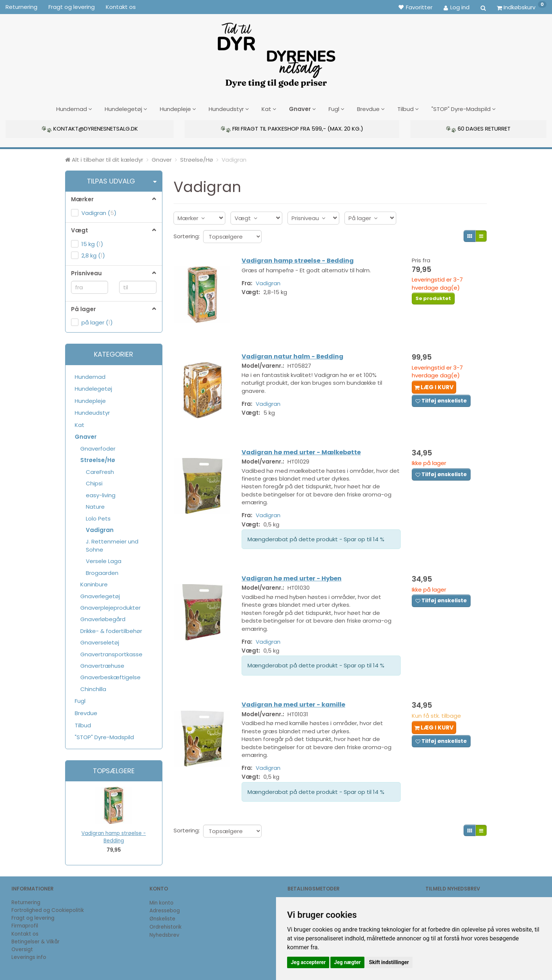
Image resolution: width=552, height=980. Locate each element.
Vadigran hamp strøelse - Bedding (114, 836)
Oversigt (22, 948)
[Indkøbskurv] (522, 7)
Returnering (21, 7)
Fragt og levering (72, 7)
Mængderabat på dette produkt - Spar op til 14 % (319, 537)
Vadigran (271, 283)
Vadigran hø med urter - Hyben (295, 578)
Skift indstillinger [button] (389, 962)
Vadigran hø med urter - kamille (297, 707)
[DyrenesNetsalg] (276, 53)
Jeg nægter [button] (347, 962)
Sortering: (187, 235)
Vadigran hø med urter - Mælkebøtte (304, 450)
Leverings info (29, 956)
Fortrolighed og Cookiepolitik (48, 909)
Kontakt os (121, 7)
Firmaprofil (25, 925)
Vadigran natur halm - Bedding (296, 355)
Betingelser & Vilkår (36, 940)
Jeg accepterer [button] (308, 962)
